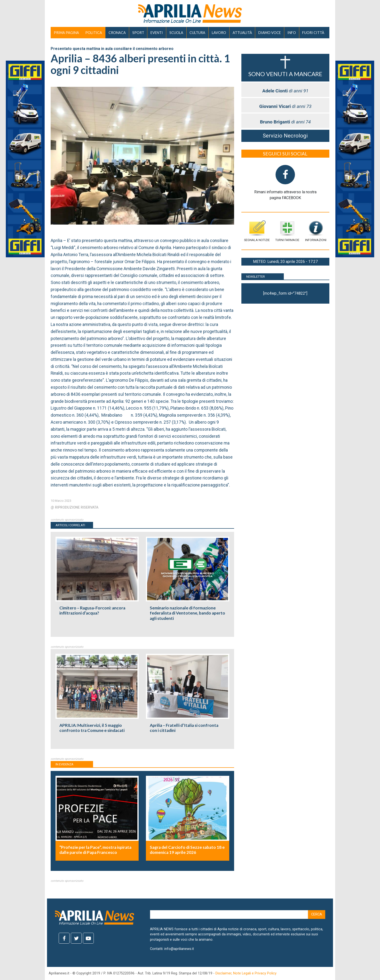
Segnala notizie (257, 231)
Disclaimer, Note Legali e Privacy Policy (246, 973)
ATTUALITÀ (242, 33)
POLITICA (94, 33)
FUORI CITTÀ (313, 33)
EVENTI (157, 33)
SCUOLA (176, 33)
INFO (292, 33)
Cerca (317, 914)
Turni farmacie (287, 231)
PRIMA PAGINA (66, 33)
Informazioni (316, 231)
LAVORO (219, 33)
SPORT (138, 33)
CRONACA (117, 33)
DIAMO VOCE (270, 33)
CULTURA (197, 33)
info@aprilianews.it (179, 949)
